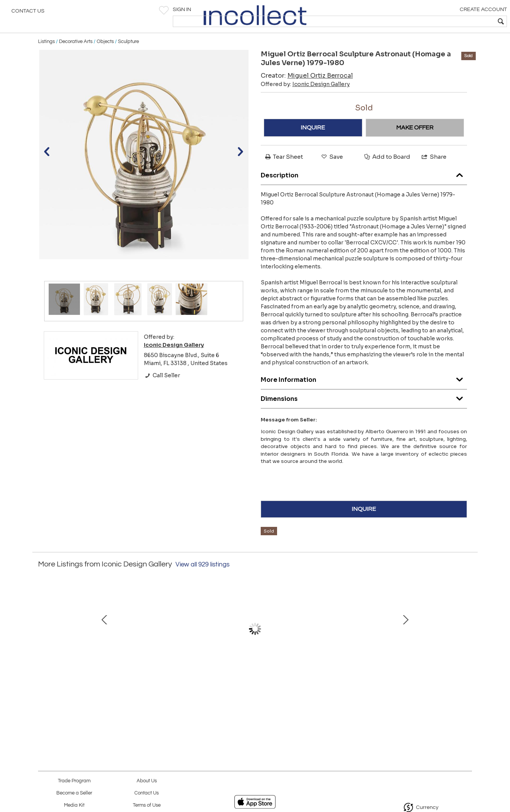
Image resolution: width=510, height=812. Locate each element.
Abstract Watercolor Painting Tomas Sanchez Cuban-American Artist (413, 684)
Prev (44, 649)
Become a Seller (74, 793)
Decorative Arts (76, 58)
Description (364, 190)
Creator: (307, 92)
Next (466, 649)
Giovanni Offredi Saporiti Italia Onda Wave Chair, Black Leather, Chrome (93, 684)
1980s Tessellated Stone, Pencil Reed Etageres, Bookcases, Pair (173, 684)
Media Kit (74, 805)
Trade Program (74, 781)
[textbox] (449, 21)
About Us (147, 781)
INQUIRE (313, 144)
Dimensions (364, 414)
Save (331, 173)
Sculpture (128, 58)
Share (433, 173)
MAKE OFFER (415, 144)
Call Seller (162, 392)
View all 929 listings (202, 581)
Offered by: (305, 101)
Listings (46, 58)
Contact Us (28, 13)
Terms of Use (147, 805)
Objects (105, 58)
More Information (364, 395)
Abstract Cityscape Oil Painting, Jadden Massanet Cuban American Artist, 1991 (253, 684)
